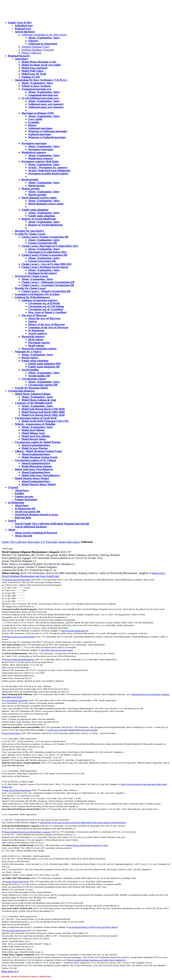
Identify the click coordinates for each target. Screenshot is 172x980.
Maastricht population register (39, 349)
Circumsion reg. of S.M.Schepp (46, 306)
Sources (33, 321)
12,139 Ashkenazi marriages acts (40, 98)
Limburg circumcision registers (40, 300)
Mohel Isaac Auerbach (34, 68)
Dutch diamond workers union (39, 198)
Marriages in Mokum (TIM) (38, 113)
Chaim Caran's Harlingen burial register (45, 267)
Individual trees (24, 26)
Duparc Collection (31, 53)
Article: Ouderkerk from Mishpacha (49, 170)
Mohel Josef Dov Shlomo (36, 436)
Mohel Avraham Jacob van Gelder (41, 65)
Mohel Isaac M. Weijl (34, 74)
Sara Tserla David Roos (16, 930)
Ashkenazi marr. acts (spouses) (46, 104)
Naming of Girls (31, 77)
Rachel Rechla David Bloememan (19, 659)
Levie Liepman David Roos (16, 700)
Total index (52, 542)
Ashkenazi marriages (40, 128)
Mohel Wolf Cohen (32, 71)
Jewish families (30, 370)
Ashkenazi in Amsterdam (43, 44)
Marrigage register (39, 343)
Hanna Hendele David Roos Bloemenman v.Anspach (27, 832)
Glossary (33, 41)
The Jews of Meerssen (34, 315)
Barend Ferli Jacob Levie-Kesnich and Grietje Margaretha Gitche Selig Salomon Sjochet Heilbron (83, 822)
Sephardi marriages (40, 134)
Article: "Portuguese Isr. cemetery (48, 167)
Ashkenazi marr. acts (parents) (46, 107)
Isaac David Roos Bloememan (17, 790)
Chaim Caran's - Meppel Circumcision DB (46, 291)
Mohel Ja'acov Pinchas (35, 448)
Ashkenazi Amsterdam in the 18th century (44, 35)
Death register (36, 346)
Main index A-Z (36, 542)
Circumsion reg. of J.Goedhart (46, 309)
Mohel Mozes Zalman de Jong (39, 400)
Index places (73, 542)
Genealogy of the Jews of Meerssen (48, 327)
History (33, 125)
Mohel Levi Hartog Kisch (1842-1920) (43, 415)
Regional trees (23, 29)
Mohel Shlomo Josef (33, 433)
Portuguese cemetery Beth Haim (40, 161)
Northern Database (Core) (35, 47)
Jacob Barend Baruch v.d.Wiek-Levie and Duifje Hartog (93, 927)
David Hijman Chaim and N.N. (75, 631)
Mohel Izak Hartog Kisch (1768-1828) (43, 409)
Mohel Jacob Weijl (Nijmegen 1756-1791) (45, 421)
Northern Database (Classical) (38, 50)
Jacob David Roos (12, 733)
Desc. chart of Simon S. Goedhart (47, 312)
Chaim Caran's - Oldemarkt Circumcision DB (48, 282)
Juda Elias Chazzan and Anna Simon (57, 650)
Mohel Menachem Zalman (37, 466)
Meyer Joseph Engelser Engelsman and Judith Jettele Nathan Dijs (97, 960)
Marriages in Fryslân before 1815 (47, 252)
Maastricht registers (33, 336)
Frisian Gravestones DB (42, 261)
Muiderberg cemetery (34, 152)
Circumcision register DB (43, 385)
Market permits (31, 189)
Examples (34, 122)
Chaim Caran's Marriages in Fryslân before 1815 (50, 246)
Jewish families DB (39, 376)
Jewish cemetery (38, 333)
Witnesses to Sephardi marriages (47, 137)
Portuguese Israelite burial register (48, 173)
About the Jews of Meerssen (44, 318)
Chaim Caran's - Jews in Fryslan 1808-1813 (47, 264)
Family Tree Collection (14, 542)
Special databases (25, 32)
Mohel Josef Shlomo (33, 430)
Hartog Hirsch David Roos (17, 881)
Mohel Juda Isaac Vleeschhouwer (41, 475)
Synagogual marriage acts (36, 89)
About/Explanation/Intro (36, 445)
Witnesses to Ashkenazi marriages (48, 131)
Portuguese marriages (34, 143)
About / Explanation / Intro (44, 38)
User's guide (35, 119)
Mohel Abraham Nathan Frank (39, 457)
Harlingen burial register (43, 273)
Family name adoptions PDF (45, 364)
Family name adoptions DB (44, 367)
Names (62, 542)
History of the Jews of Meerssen (46, 324)
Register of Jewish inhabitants (39, 219)
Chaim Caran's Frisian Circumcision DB (45, 237)
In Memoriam (36, 330)
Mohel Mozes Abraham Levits (39, 62)
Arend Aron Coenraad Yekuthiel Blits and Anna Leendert (73, 730)
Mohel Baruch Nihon (34, 439)
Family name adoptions (35, 210)
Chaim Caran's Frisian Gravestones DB (44, 255)
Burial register (30, 358)
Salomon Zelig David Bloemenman (20, 637)
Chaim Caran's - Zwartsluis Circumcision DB (48, 285)
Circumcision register (34, 379)
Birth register (36, 339)
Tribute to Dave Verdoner (36, 86)
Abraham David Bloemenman (17, 580)
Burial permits (30, 180)
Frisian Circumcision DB (42, 243)
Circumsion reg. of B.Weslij (44, 303)
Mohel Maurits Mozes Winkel (39, 484)
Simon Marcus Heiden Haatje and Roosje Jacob (87, 845)
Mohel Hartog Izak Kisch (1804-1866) (43, 412)
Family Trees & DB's (20, 23)
